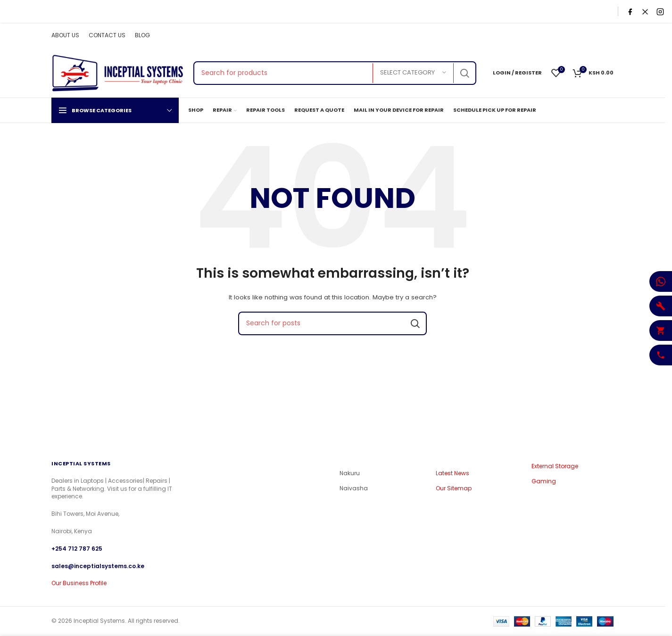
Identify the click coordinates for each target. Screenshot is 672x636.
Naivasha (354, 488)
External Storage (555, 466)
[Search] (335, 73)
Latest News (452, 473)
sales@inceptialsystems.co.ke (98, 566)
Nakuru (350, 473)
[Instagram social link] (582, 36)
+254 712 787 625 (77, 549)
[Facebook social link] (559, 36)
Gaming (544, 481)
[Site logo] (118, 72)
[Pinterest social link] (607, 36)
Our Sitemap (454, 488)
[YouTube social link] (595, 36)
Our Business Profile (79, 583)
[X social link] (571, 36)
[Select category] (413, 73)
